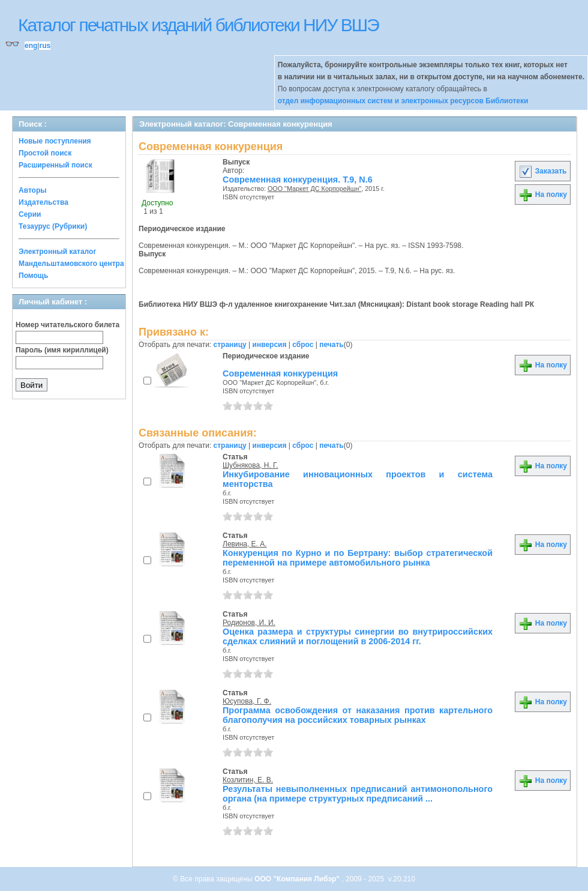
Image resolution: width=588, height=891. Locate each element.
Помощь (33, 276)
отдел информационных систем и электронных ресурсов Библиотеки (403, 101)
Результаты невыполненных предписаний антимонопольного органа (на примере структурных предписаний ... (358, 794)
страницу (230, 345)
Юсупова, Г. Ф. (247, 701)
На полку (543, 195)
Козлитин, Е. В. (248, 780)
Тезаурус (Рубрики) (53, 226)
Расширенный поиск (55, 165)
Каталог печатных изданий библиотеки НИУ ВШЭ (198, 25)
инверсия (270, 345)
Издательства (43, 202)
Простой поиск (45, 153)
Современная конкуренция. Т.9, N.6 (298, 180)
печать (331, 345)
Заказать (542, 171)
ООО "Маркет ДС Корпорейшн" (314, 189)
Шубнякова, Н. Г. (250, 465)
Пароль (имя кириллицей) (62, 350)
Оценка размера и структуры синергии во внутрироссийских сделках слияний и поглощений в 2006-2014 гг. (358, 636)
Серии (30, 214)
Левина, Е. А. (245, 544)
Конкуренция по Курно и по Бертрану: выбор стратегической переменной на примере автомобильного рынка (358, 558)
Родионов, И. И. (249, 623)
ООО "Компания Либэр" (298, 879)
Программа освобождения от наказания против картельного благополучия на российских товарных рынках (358, 715)
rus (45, 46)
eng (31, 46)
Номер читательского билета (67, 325)
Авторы (33, 190)
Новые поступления (55, 141)
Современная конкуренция (280, 373)
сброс (303, 345)
